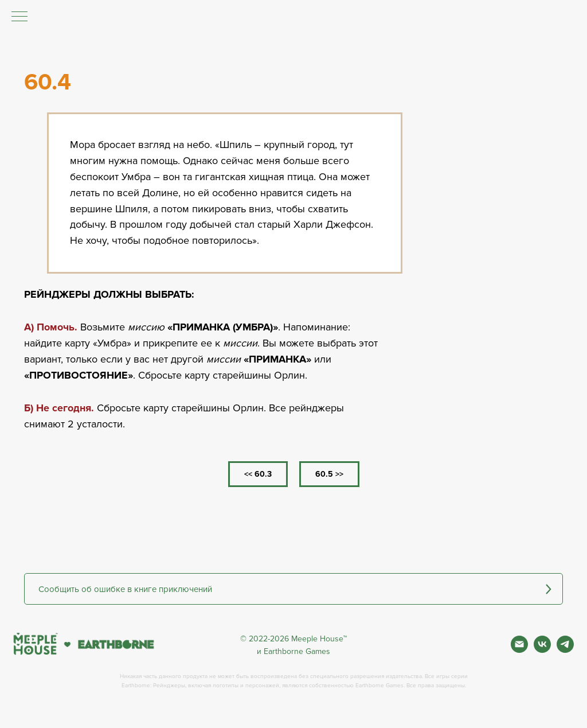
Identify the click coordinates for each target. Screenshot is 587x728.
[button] (293, 589)
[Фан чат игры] (565, 650)
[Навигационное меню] (19, 17)
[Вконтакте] (542, 650)
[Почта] (519, 650)
